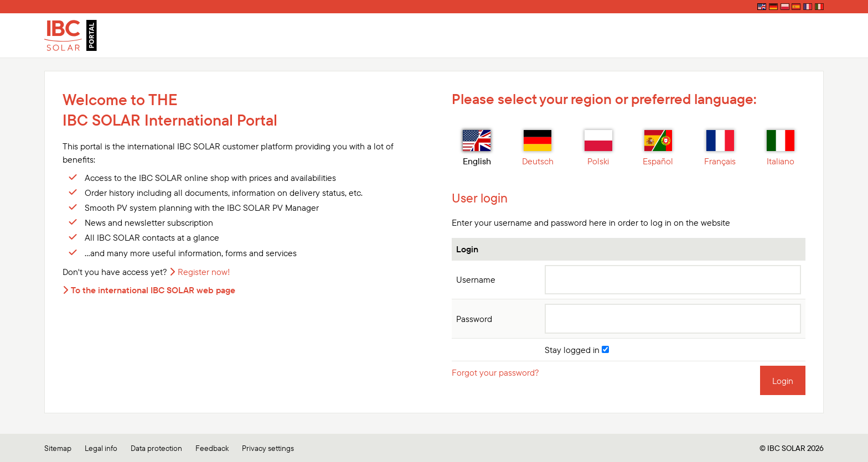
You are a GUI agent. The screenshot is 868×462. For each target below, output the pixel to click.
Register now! (204, 272)
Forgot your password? (495, 372)
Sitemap (58, 447)
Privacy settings (268, 447)
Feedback (212, 447)
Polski (598, 148)
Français (720, 148)
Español (658, 148)
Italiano (781, 148)
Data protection (156, 447)
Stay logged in (577, 350)
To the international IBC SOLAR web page (153, 290)
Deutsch (538, 148)
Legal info (101, 447)
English (477, 148)
